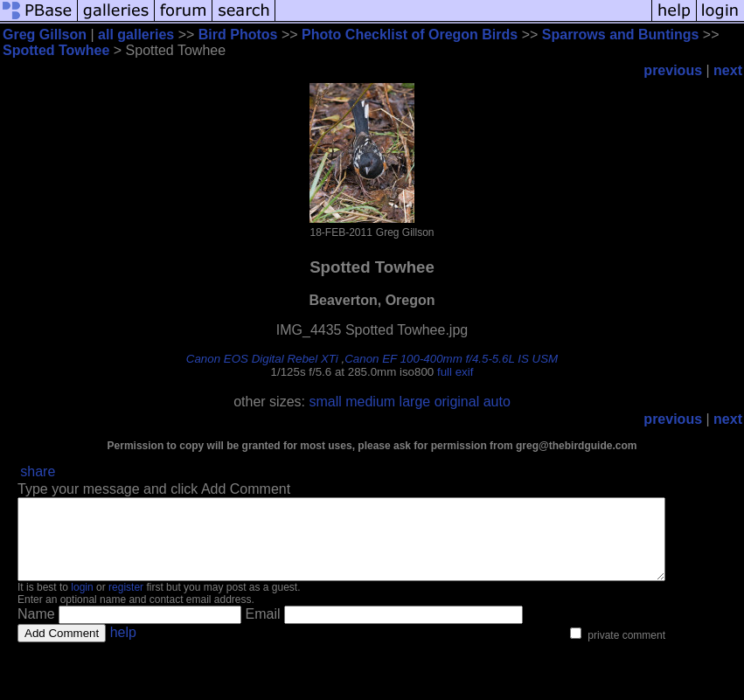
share (38, 471)
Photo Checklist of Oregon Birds (410, 35)
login (82, 603)
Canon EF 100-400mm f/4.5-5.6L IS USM (451, 359)
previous (673, 70)
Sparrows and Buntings (621, 35)
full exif (455, 372)
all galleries (136, 35)
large (415, 402)
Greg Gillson (45, 35)
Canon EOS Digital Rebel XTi (262, 359)
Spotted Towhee (56, 50)
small (325, 402)
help (123, 648)
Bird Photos (238, 35)
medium (370, 402)
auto (497, 402)
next (728, 70)
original (457, 402)
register (126, 603)
